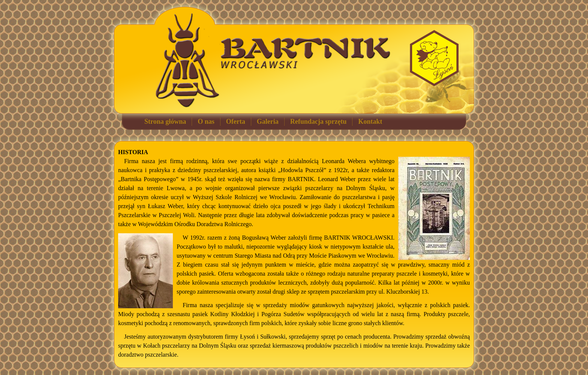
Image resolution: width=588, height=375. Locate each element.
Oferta (236, 121)
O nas (206, 121)
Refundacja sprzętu (319, 121)
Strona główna (165, 121)
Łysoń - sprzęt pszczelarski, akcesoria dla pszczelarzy (434, 58)
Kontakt (370, 121)
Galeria (268, 121)
